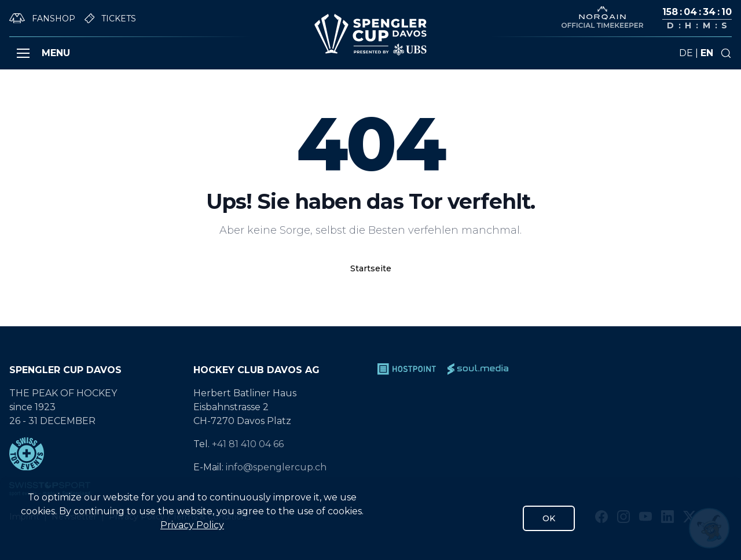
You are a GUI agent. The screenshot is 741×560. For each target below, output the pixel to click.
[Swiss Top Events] (94, 454)
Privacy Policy (192, 525)
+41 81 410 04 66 (248, 444)
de (686, 53)
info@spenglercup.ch (276, 467)
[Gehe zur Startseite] (370, 35)
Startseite (371, 268)
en (707, 53)
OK (549, 518)
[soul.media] (478, 369)
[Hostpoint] (407, 369)
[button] (23, 53)
